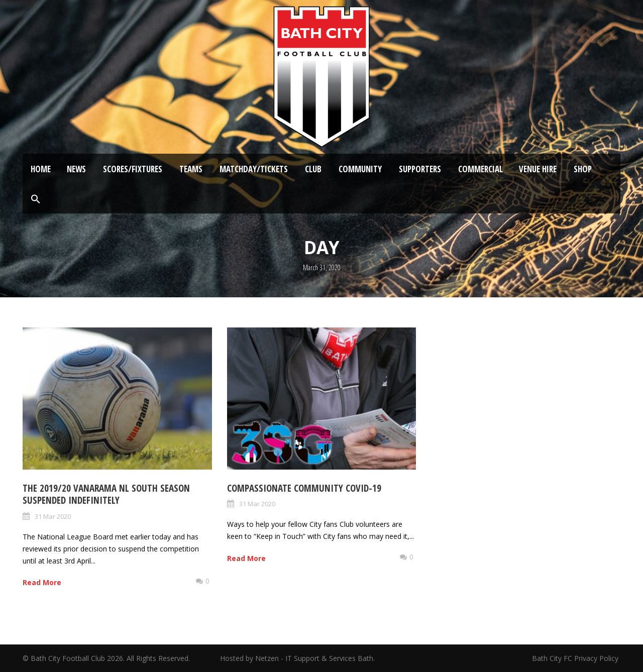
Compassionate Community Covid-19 (304, 488)
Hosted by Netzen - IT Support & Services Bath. (297, 658)
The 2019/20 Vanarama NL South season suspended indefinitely (106, 494)
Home (41, 169)
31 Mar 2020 (53, 516)
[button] (36, 199)
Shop (583, 169)
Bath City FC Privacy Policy (576, 658)
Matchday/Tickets (254, 169)
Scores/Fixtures (133, 169)
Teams (191, 169)
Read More (42, 582)
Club (313, 169)
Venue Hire (538, 169)
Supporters (420, 169)
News (76, 169)
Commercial (480, 169)
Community (360, 169)
